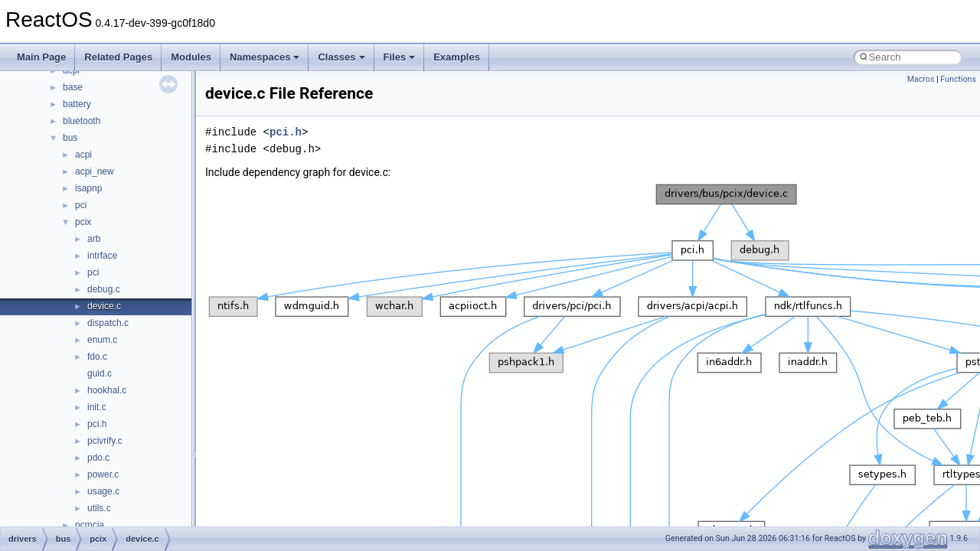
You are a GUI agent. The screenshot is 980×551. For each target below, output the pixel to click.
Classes (341, 57)
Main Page (41, 57)
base (73, 87)
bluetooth (82, 121)
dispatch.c (108, 323)
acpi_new (95, 171)
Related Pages (118, 57)
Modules (191, 57)
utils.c (99, 508)
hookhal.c (107, 390)
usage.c (103, 491)
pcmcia (90, 525)
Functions (958, 79)
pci (81, 205)
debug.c (104, 289)
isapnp (88, 188)
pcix (83, 222)
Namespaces (265, 57)
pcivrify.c (105, 441)
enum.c (102, 340)
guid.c (100, 373)
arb (94, 239)
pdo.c (98, 458)
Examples (457, 57)
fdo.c (97, 357)
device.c (104, 306)
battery (77, 104)
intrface (102, 256)
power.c (103, 474)
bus (70, 138)
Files (400, 57)
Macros (921, 79)
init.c (97, 407)
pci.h (97, 424)
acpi (83, 155)
